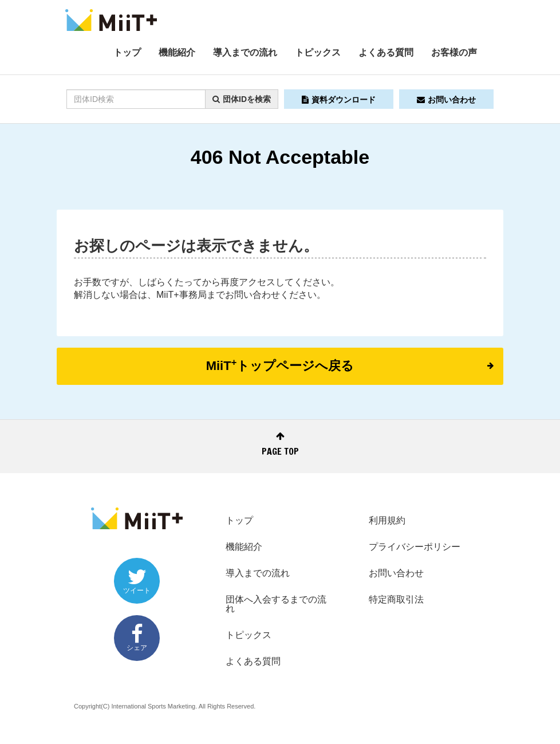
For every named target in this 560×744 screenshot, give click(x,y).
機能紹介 (177, 52)
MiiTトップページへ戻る (350, 365)
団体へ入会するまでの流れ (276, 604)
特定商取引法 (396, 599)
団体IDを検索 (242, 99)
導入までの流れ (245, 52)
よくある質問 (386, 52)
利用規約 (387, 520)
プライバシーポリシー (415, 547)
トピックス (318, 52)
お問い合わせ (446, 100)
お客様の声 (454, 52)
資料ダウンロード (339, 100)
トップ (127, 52)
